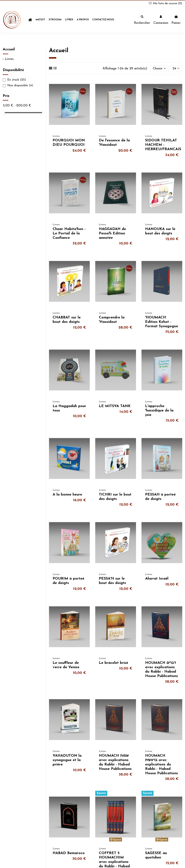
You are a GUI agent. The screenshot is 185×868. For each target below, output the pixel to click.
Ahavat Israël (157, 579)
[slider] (4, 113)
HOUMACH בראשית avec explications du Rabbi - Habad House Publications (162, 765)
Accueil (9, 49)
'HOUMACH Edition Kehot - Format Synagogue (162, 322)
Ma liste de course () (165, 3)
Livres (9, 59)
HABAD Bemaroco (69, 853)
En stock (17, 80)
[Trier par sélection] (159, 69)
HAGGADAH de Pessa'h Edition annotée (112, 233)
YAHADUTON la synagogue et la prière (67, 760)
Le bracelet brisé (114, 663)
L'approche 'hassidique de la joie (159, 411)
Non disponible (20, 85)
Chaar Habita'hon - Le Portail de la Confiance (69, 233)
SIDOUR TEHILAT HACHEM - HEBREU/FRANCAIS (163, 145)
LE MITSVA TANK (115, 406)
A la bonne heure (67, 495)
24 (176, 68)
